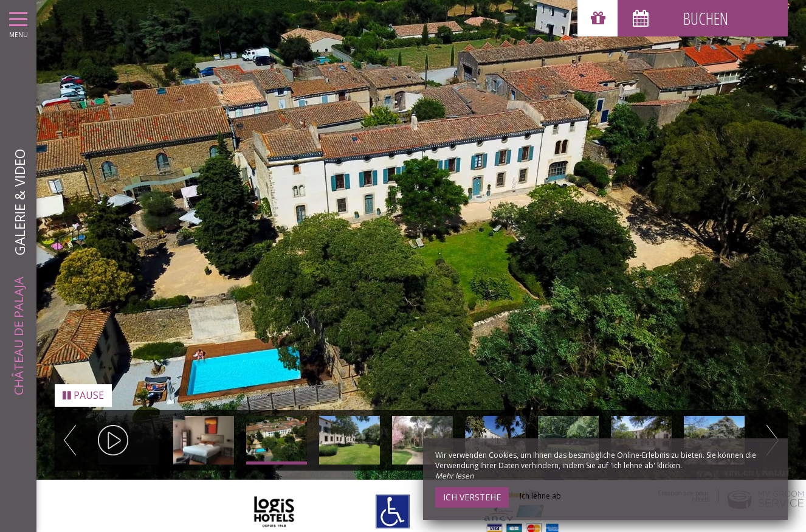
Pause (83, 385)
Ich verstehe (472, 497)
